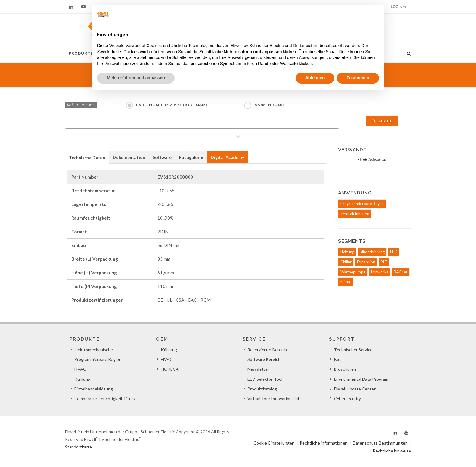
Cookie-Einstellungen (274, 443)
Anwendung (269, 105)
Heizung (347, 252)
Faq (337, 359)
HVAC (80, 369)
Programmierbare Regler (362, 204)
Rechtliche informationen (324, 443)
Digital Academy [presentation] (227, 157)
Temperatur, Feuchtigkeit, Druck (105, 398)
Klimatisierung (372, 252)
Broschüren (345, 369)
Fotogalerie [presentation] (191, 157)
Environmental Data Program (361, 379)
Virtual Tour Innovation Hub (274, 398)
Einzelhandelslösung (94, 389)
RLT (384, 262)
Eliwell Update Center (355, 389)
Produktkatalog (262, 389)
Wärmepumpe (353, 272)
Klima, (346, 282)
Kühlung (82, 379)
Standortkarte (78, 447)
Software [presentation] (162, 157)
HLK (394, 252)
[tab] (87, 157)
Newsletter (258, 369)
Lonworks (380, 272)
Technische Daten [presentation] (87, 158)
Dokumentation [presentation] (129, 157)
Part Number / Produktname (172, 105)
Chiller (346, 262)
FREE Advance (372, 160)
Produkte (81, 53)
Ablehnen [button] (315, 78)
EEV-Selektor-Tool (265, 379)
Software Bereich (264, 359)
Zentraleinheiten (355, 214)
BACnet (401, 272)
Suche (382, 121)
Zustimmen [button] (358, 78)
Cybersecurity (347, 398)
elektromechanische (94, 350)
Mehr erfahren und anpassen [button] (136, 78)
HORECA (170, 369)
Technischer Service (353, 350)
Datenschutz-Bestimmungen (380, 443)
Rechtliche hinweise (392, 451)
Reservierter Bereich (267, 350)
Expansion (366, 262)
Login (399, 7)
